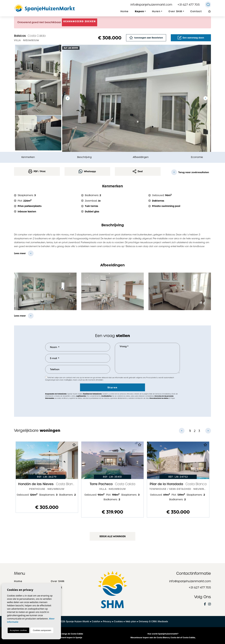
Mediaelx (163, 621)
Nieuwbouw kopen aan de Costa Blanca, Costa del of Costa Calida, (163, 638)
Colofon (96, 621)
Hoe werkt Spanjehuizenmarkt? (163, 634)
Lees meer (20, 253)
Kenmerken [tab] (28, 157)
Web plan (131, 621)
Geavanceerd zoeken (80, 21)
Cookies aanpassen (42, 630)
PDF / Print (37, 171)
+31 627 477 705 (189, 5)
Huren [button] (156, 11)
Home (125, 11)
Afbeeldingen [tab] (141, 157)
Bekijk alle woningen (113, 536)
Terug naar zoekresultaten (190, 172)
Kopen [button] (139, 11)
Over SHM (58, 581)
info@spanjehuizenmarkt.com (151, 5)
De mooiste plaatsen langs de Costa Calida (62, 634)
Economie (197, 157)
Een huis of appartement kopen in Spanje (62, 638)
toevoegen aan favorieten (146, 38)
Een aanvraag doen (191, 38)
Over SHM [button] (175, 11)
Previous (68, 98)
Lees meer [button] (20, 316)
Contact (196, 11)
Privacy (107, 621)
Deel (138, 171)
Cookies (118, 621)
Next (205, 98)
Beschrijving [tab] (84, 157)
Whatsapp (87, 171)
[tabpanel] (47, 477)
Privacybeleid (152, 378)
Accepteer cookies (18, 630)
